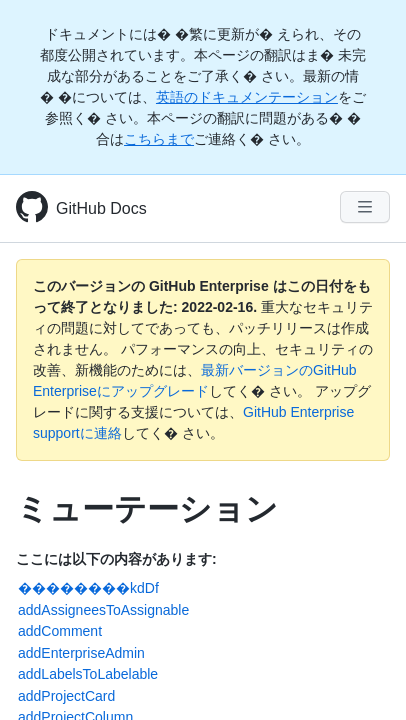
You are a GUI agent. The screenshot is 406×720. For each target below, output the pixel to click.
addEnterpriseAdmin (81, 653)
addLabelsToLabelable (88, 674)
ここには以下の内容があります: (116, 559)
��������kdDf (88, 588)
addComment (60, 631)
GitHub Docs (101, 208)
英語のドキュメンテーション (247, 97)
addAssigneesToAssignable (103, 610)
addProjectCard (66, 696)
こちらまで (159, 139)
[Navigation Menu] (365, 207)
